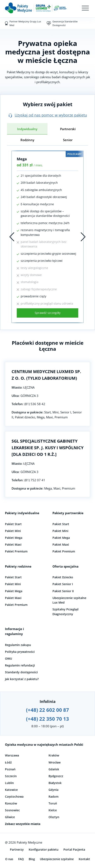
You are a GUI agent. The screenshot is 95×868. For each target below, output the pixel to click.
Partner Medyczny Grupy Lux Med (25, 23)
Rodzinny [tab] (27, 140)
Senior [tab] (68, 140)
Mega (22, 159)
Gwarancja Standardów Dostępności (65, 23)
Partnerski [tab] (68, 129)
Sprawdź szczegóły (48, 313)
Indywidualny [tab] (27, 129)
